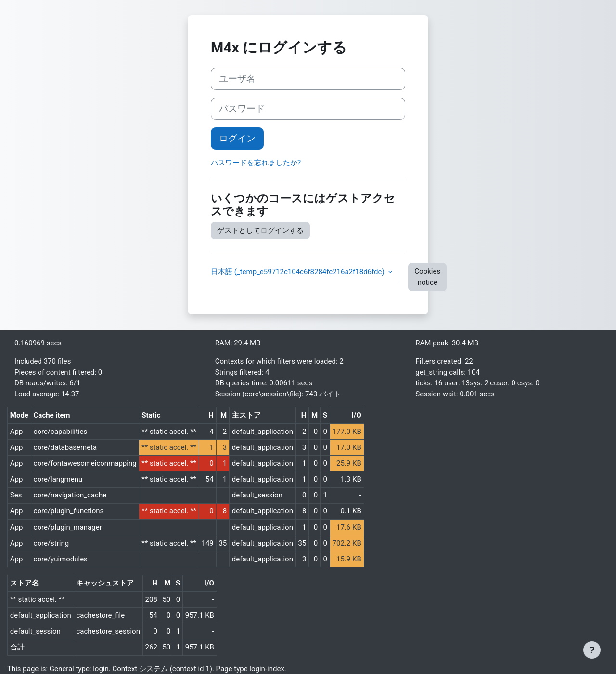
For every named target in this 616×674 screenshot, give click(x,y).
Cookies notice (427, 277)
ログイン (237, 139)
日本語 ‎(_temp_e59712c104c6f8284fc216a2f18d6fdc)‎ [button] (298, 272)
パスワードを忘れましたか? (256, 163)
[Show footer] (592, 650)
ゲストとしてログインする (260, 230)
